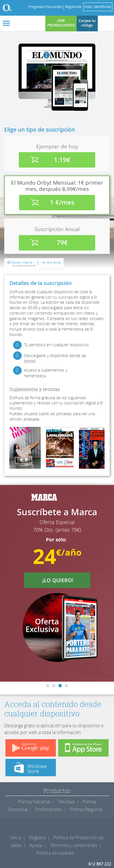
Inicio (16, 838)
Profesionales (49, 809)
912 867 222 (100, 864)
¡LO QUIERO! (61, 580)
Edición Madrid (24, 264)
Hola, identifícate (98, 7)
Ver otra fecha (51, 262)
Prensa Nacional (34, 802)
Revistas (67, 802)
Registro (37, 838)
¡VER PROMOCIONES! (61, 23)
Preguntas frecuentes (46, 7)
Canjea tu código (87, 23)
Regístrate (73, 7)
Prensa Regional (86, 809)
